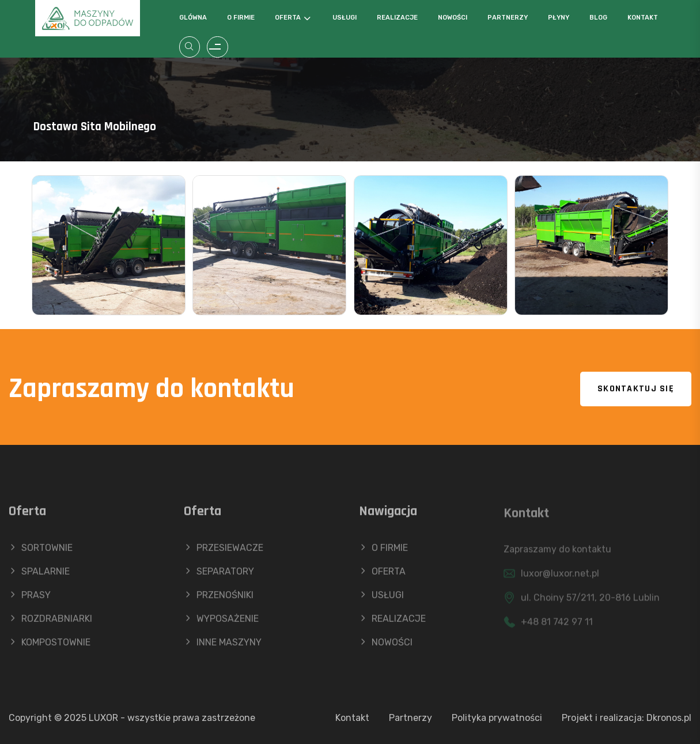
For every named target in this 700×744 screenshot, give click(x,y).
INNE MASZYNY (223, 646)
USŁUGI (381, 599)
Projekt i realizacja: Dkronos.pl (627, 718)
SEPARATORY (219, 575)
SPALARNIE (39, 575)
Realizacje (397, 18)
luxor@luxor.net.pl (560, 578)
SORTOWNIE (41, 552)
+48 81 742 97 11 (557, 626)
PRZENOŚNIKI (219, 599)
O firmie (241, 18)
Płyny (559, 18)
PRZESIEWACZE (224, 552)
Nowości (453, 18)
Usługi (345, 18)
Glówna (193, 18)
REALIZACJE (392, 623)
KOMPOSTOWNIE (50, 646)
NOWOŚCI (386, 646)
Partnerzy (508, 18)
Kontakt (643, 18)
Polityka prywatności (497, 718)
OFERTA (382, 575)
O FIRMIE (383, 552)
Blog (598, 18)
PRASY (30, 599)
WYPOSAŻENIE (221, 623)
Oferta (288, 18)
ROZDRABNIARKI (50, 623)
